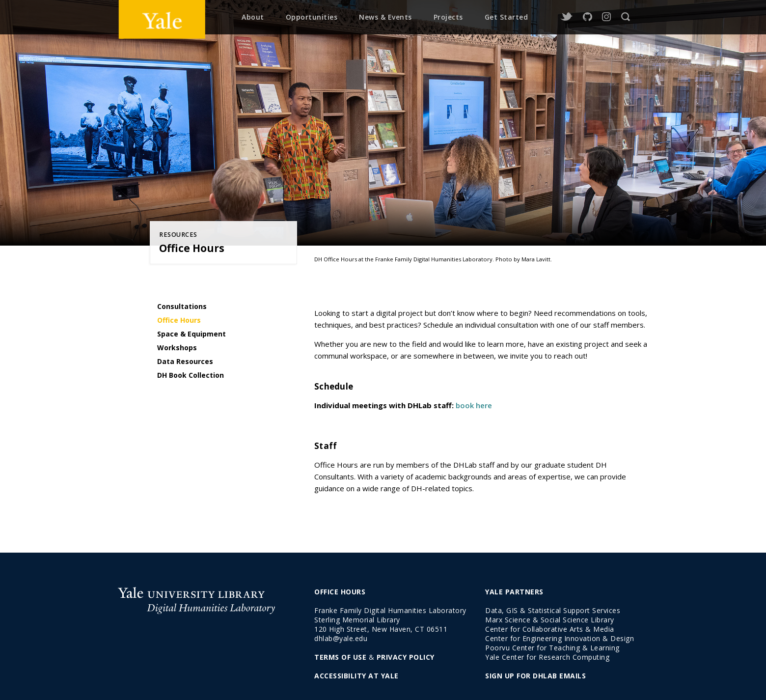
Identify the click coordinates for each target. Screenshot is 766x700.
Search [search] (626, 17)
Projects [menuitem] (448, 17)
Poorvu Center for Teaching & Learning (552, 648)
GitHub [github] (588, 17)
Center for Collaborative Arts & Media (550, 629)
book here (474, 405)
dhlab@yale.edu (341, 638)
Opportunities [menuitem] (312, 17)
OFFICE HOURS (340, 592)
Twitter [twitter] (566, 17)
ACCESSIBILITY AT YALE (356, 676)
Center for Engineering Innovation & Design (560, 638)
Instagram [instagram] (606, 17)
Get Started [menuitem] (506, 17)
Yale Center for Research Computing (547, 657)
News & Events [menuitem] (385, 17)
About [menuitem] (253, 17)
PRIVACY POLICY (406, 657)
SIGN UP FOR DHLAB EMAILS (535, 676)
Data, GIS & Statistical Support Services (553, 610)
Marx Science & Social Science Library (550, 620)
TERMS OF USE (340, 657)
